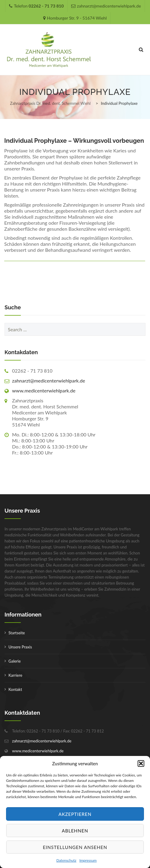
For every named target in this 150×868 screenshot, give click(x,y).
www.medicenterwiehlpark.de (44, 390)
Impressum (88, 860)
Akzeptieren (75, 814)
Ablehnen (75, 831)
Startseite (17, 633)
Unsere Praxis (20, 647)
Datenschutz (66, 860)
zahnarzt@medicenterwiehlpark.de (49, 381)
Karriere (15, 675)
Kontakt (15, 689)
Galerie (15, 661)
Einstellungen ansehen (75, 847)
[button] (141, 763)
